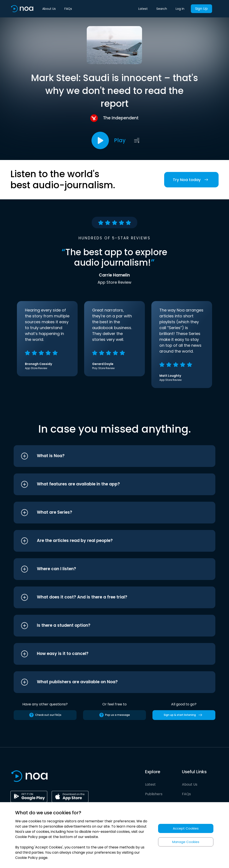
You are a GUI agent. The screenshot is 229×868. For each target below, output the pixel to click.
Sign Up (201, 9)
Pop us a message (114, 715)
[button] (106, 456)
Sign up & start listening (184, 715)
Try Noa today (191, 180)
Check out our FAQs (45, 715)
